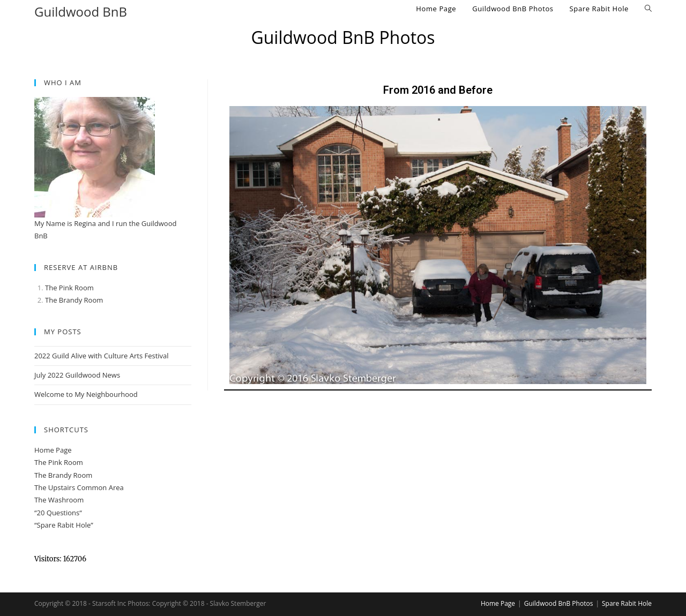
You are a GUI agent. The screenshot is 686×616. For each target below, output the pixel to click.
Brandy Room (81, 300)
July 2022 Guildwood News (77, 375)
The (52, 300)
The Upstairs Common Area (79, 487)
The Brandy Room (63, 475)
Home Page (53, 450)
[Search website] (648, 9)
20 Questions (58, 513)
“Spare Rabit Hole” (64, 525)
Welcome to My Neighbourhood (86, 394)
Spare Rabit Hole (627, 603)
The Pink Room (69, 288)
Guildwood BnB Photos (559, 603)
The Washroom (59, 500)
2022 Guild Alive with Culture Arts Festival (102, 356)
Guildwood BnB (81, 12)
